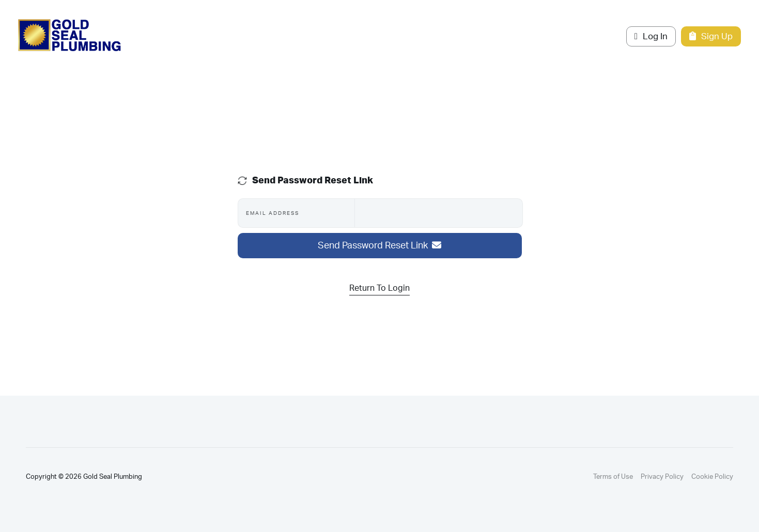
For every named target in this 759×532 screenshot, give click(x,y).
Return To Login (379, 288)
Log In (651, 36)
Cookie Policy (712, 477)
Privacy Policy (662, 477)
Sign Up (711, 36)
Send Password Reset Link (379, 246)
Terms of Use (613, 477)
